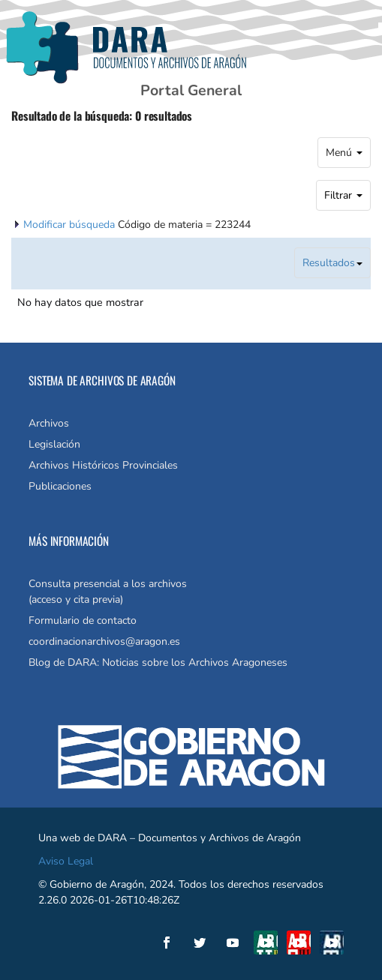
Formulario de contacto (83, 620)
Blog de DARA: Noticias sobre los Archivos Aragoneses (158, 662)
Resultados (332, 263)
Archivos (49, 423)
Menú (344, 153)
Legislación (54, 444)
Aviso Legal (66, 861)
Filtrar (343, 195)
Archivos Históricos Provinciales (103, 465)
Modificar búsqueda (71, 225)
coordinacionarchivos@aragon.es (104, 641)
